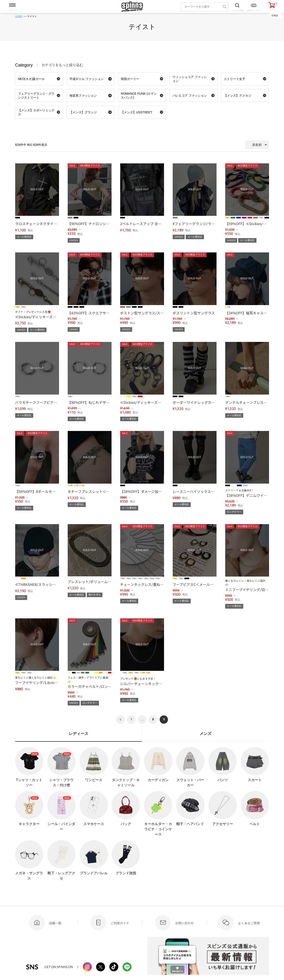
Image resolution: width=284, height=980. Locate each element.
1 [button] (131, 719)
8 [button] (153, 719)
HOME (19, 16)
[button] (120, 720)
